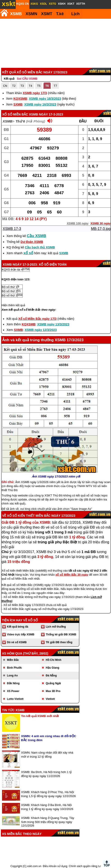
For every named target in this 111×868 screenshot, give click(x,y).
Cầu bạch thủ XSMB (40, 247)
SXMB (18, 104)
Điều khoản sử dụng (55, 866)
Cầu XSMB (37, 236)
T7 (55, 86)
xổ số (28, 253)
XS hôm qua (12, 653)
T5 (39, 86)
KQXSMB (20, 99)
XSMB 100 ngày (78, 223)
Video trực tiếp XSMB (21, 634)
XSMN (31, 14)
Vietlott (50, 699)
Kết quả (9, 79)
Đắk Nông (13, 683)
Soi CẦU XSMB (27, 79)
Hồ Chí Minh (54, 660)
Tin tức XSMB (13, 710)
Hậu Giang (52, 668)
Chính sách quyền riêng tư (85, 866)
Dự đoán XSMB (32, 242)
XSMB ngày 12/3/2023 (41, 330)
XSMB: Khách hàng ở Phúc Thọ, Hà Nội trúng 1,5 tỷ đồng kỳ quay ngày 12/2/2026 (48, 794)
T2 (14, 86)
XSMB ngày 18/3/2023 (45, 99)
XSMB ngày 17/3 (35, 93)
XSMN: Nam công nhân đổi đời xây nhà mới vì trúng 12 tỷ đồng (47, 755)
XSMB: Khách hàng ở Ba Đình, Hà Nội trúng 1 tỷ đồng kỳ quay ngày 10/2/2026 (47, 807)
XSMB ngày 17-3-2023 (46, 114)
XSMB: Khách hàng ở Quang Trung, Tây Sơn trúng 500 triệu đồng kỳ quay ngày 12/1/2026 (48, 822)
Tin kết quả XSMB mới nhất (40, 716)
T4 (30, 86)
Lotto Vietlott (15, 699)
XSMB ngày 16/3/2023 (40, 104)
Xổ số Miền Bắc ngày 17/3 (38, 319)
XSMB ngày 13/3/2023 (53, 324)
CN (5, 86)
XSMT (47, 14)
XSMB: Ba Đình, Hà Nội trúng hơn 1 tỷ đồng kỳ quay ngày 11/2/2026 (46, 774)
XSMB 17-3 (12, 229)
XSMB (16, 14)
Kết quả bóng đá (18, 627)
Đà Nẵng (51, 676)
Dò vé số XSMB (17, 642)
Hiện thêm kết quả (13, 305)
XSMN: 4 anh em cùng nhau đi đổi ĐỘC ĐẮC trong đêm (49, 738)
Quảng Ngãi (53, 683)
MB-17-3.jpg (101, 229)
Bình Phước (14, 668)
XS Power (13, 691)
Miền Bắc (13, 660)
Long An (12, 676)
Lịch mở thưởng (56, 627)
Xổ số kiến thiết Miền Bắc (29, 516)
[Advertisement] (55, 43)
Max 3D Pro (53, 691)
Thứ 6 (20, 121)
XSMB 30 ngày (100, 223)
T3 (22, 86)
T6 (47, 86)
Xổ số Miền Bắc (15, 114)
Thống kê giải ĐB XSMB (61, 634)
